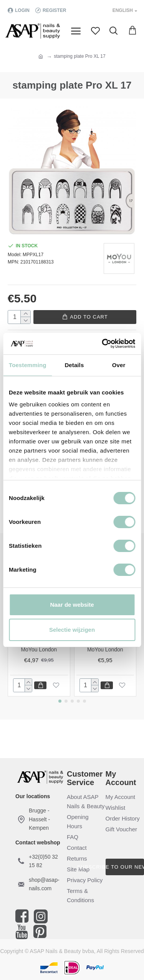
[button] (60, 701)
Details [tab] (74, 365)
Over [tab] (119, 365)
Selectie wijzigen (72, 630)
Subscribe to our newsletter (125, 867)
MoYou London (39, 649)
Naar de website (72, 605)
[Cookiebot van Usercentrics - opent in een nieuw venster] (103, 344)
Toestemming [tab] (28, 365)
